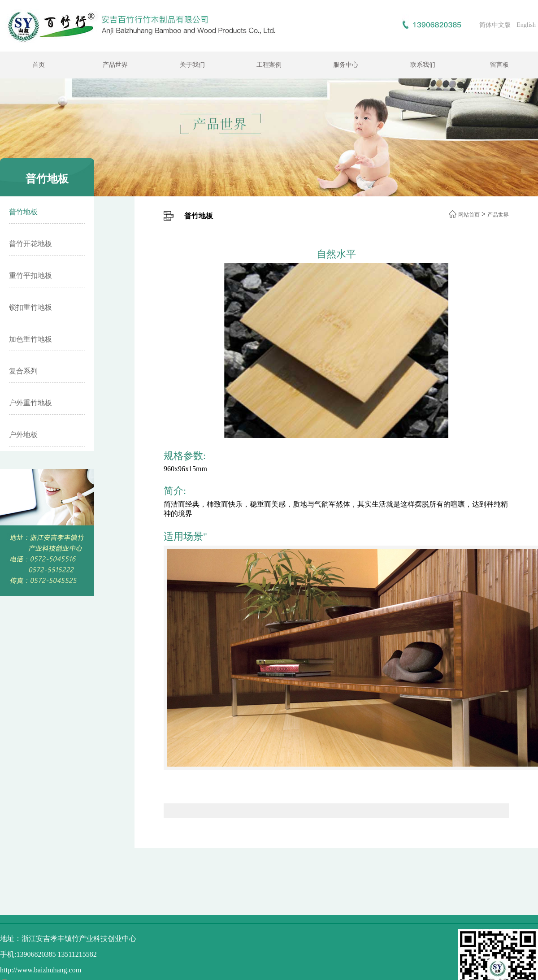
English (526, 25)
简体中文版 (495, 25)
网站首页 (469, 215)
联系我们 (423, 65)
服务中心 (346, 65)
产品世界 (115, 65)
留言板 (499, 65)
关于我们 (192, 65)
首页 (39, 65)
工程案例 (269, 65)
